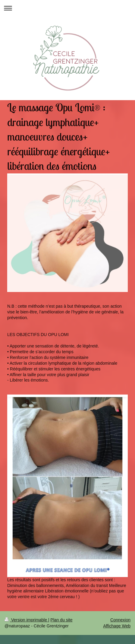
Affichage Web (117, 626)
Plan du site (61, 620)
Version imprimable (26, 620)
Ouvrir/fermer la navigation (67, 8)
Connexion (120, 620)
